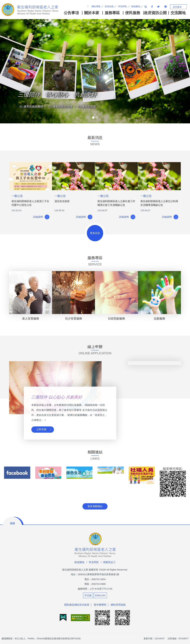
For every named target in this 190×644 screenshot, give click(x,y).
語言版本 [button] (177, 7)
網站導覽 (96, 6)
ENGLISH (100, 595)
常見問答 (122, 6)
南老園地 (136, 6)
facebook (152, 7)
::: (88, 6)
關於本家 (92, 13)
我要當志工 (109, 562)
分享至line (166, 7)
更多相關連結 (95, 506)
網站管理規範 (118, 605)
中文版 (88, 595)
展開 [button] (12, 523)
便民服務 (133, 13)
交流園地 (178, 13)
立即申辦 (41, 429)
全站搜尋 (146, 7)
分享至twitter (158, 7)
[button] (93, 117)
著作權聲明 (100, 605)
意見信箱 (109, 6)
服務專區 (112, 13)
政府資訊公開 (155, 13)
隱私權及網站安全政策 (77, 605)
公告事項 (71, 13)
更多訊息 (95, 233)
